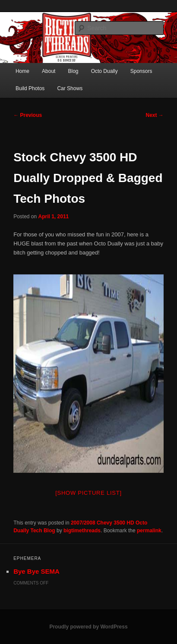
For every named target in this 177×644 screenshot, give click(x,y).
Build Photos (30, 88)
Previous (28, 115)
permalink (149, 531)
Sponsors (141, 71)
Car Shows (70, 88)
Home (22, 71)
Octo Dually (104, 71)
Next (155, 115)
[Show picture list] (88, 493)
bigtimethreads (82, 531)
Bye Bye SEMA (36, 571)
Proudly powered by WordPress (88, 627)
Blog (73, 71)
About (49, 71)
